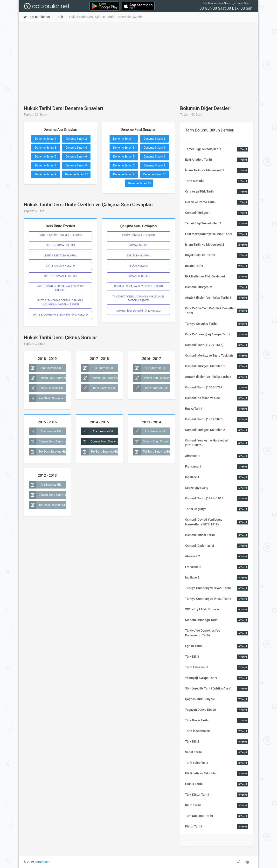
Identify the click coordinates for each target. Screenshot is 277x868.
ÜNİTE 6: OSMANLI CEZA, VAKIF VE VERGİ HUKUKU (60, 288)
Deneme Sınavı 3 (46, 148)
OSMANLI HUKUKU (138, 276)
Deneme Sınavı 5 (46, 157)
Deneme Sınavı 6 (76, 157)
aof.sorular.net (37, 17)
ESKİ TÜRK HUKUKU (138, 256)
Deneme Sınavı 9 (46, 174)
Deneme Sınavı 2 (76, 139)
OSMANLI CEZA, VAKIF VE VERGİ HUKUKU (138, 286)
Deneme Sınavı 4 (76, 148)
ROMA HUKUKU (138, 245)
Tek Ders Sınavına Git (47, 452)
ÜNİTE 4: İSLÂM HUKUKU (60, 266)
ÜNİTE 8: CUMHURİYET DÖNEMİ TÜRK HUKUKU (60, 315)
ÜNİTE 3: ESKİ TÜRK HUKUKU (60, 256)
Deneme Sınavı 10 (77, 174)
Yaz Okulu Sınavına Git (47, 398)
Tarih (59, 17)
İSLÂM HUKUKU (138, 266)
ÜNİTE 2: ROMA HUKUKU (60, 245)
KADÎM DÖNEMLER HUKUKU (138, 235)
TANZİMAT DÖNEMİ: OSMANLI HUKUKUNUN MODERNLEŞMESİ (138, 299)
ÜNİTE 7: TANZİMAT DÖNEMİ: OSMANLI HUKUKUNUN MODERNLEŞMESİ (60, 302)
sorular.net (42, 862)
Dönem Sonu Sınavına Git (47, 378)
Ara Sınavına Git (45, 368)
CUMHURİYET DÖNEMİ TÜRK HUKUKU (139, 311)
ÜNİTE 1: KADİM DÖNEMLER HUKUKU (60, 235)
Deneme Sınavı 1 (46, 139)
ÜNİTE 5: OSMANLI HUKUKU (60, 276)
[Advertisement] (138, 60)
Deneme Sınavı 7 (46, 165)
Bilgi (243, 862)
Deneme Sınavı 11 (140, 183)
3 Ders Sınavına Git (46, 388)
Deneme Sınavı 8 (76, 165)
